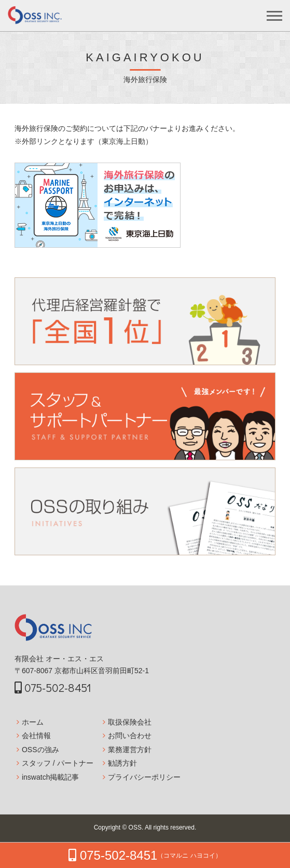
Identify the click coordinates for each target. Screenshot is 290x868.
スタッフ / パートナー (58, 763)
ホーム (33, 722)
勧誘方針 (122, 763)
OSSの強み (40, 750)
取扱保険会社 (130, 722)
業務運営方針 (130, 750)
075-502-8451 (53, 687)
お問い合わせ (130, 736)
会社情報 (36, 736)
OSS (135, 827)
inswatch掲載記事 (50, 777)
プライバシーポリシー (144, 777)
